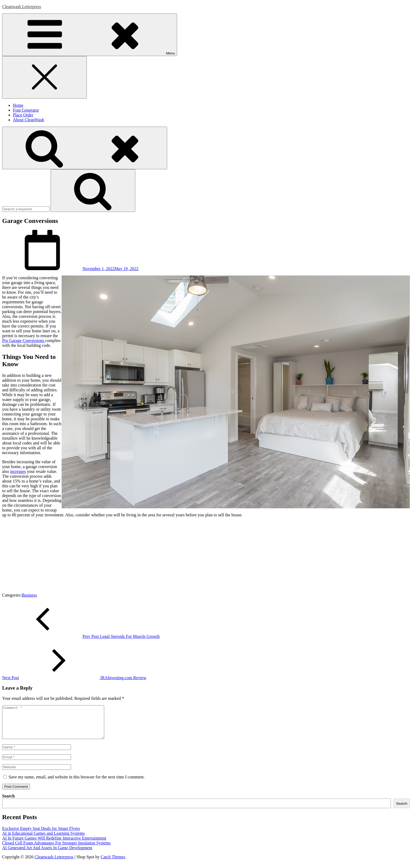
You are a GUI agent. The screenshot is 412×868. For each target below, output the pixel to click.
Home (18, 105)
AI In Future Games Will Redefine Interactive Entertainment (54, 845)
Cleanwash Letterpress (22, 7)
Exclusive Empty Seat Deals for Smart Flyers (41, 835)
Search (8, 802)
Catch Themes (113, 863)
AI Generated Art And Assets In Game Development (47, 854)
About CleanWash (28, 120)
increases (18, 471)
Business (29, 595)
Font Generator (26, 110)
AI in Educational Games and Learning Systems (43, 840)
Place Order (23, 115)
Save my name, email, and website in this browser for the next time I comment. (77, 783)
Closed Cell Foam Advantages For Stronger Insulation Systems (56, 849)
